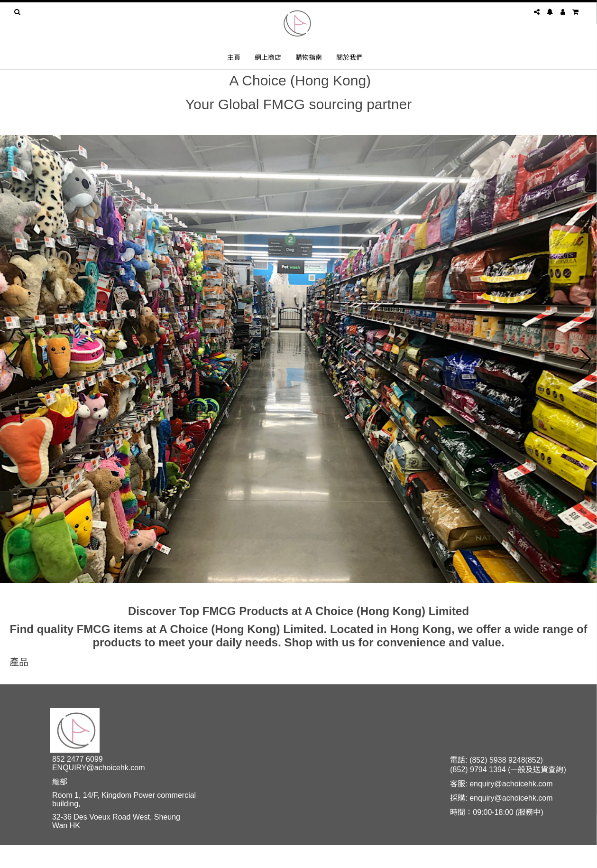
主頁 (234, 57)
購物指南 (309, 57)
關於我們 (349, 57)
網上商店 (268, 57)
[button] (11, 359)
